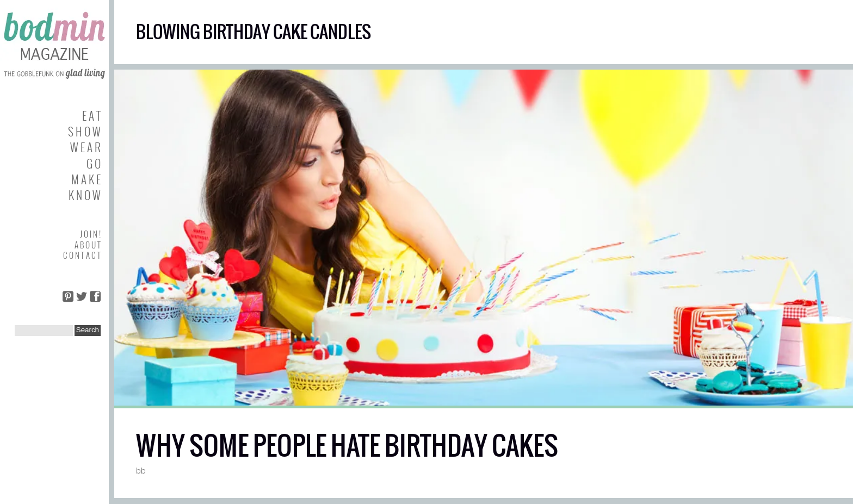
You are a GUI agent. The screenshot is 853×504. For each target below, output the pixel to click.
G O (94, 163)
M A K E (86, 179)
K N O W (85, 195)
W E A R (85, 147)
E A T (91, 116)
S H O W (84, 131)
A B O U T (88, 245)
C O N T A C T (82, 255)
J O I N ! (90, 234)
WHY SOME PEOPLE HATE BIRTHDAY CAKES (347, 446)
